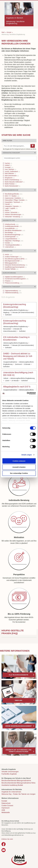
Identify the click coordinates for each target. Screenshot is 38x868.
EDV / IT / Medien (12, 196)
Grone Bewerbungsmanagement (19, 726)
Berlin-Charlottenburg (13, 180)
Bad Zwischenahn (12, 176)
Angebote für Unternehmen (11, 792)
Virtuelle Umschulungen (10, 772)
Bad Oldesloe (10, 173)
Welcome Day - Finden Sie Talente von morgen (18, 794)
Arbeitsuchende (12, 224)
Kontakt (4, 801)
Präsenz (9, 281)
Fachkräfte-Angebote (9, 774)
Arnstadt (9, 167)
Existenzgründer (11, 237)
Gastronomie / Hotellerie (14, 198)
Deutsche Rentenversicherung (16, 265)
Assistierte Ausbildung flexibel (12, 785)
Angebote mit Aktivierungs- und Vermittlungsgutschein (18, 751)
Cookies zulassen (19, 461)
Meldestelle (6, 812)
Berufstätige (10, 233)
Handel (9, 204)
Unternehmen (10, 247)
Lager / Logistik (11, 208)
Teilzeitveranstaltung (13, 293)
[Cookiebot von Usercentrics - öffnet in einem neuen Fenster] (27, 393)
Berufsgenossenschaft (13, 261)
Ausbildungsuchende (13, 226)
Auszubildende (11, 228)
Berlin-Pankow (11, 184)
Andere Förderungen (13, 257)
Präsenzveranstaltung (14, 283)
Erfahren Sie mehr (7, 839)
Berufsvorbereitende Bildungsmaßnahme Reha (18, 783)
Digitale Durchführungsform (15, 277)
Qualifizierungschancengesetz (16, 267)
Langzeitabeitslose (12, 239)
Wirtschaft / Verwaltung (14, 217)
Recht (8, 210)
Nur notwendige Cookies (19, 473)
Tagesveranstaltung (13, 291)
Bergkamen (10, 178)
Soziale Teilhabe (12, 269)
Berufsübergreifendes (13, 194)
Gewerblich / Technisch (14, 202)
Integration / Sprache (13, 206)
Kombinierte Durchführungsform (17, 279)
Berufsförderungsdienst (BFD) (16, 259)
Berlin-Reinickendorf (12, 186)
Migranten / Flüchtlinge (14, 241)
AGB (3, 810)
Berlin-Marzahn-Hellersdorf (15, 182)
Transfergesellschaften (13, 245)
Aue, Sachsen (10, 169)
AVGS (9, 255)
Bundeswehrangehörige (14, 235)
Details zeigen (27, 455)
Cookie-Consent (7, 806)
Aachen (8, 163)
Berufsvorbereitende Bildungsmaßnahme (16, 781)
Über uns (18, 700)
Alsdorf (8, 165)
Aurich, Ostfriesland (12, 171)
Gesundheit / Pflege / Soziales (16, 200)
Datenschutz (6, 803)
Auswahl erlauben (19, 467)
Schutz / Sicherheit (12, 212)
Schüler (9, 243)
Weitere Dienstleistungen (14, 215)
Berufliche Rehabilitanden (15, 230)
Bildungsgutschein (12, 263)
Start (3, 32)
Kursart (9, 32)
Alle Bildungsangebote (18, 675)
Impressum (6, 808)
